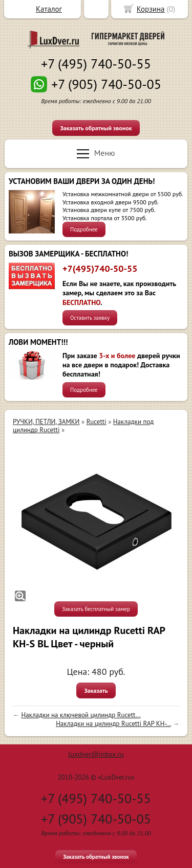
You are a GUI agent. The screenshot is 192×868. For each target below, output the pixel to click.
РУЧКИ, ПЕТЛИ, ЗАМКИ (46, 422)
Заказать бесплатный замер (96, 609)
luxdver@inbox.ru (96, 754)
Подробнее (84, 229)
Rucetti (97, 422)
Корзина (151, 9)
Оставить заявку (90, 318)
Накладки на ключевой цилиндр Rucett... (81, 715)
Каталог (49, 9)
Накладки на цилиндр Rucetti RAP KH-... (113, 724)
